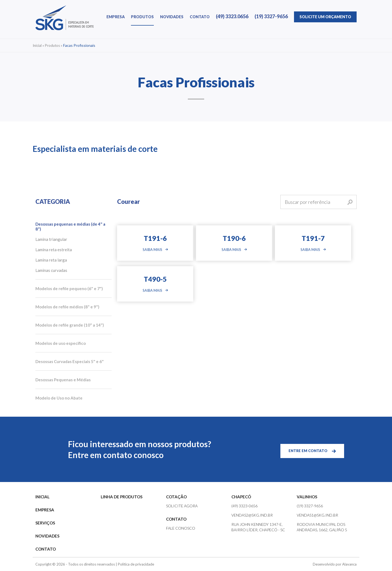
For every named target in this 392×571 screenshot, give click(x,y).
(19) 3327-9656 (271, 16)
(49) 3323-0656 (244, 506)
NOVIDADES (172, 17)
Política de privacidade (136, 564)
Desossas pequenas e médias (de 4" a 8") (70, 226)
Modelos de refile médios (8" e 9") (67, 307)
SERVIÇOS (45, 523)
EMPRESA (116, 17)
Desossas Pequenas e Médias (63, 380)
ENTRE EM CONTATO (308, 451)
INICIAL (42, 497)
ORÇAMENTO (325, 17)
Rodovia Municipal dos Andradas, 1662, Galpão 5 (322, 527)
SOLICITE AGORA (182, 506)
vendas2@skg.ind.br (252, 515)
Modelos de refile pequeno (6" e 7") (69, 288)
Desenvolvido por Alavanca (335, 564)
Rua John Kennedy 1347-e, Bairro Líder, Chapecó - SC (258, 527)
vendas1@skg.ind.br (317, 515)
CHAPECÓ (241, 497)
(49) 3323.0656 (232, 16)
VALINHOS (307, 497)
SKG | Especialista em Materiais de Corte (65, 18)
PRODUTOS (142, 17)
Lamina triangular (51, 239)
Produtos (52, 45)
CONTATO (200, 17)
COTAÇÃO (176, 497)
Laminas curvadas (51, 270)
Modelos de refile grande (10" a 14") (70, 325)
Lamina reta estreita (54, 250)
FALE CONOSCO (181, 528)
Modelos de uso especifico (61, 343)
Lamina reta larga (51, 260)
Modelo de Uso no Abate (59, 398)
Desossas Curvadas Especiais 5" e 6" (70, 361)
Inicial (37, 45)
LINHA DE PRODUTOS (122, 497)
